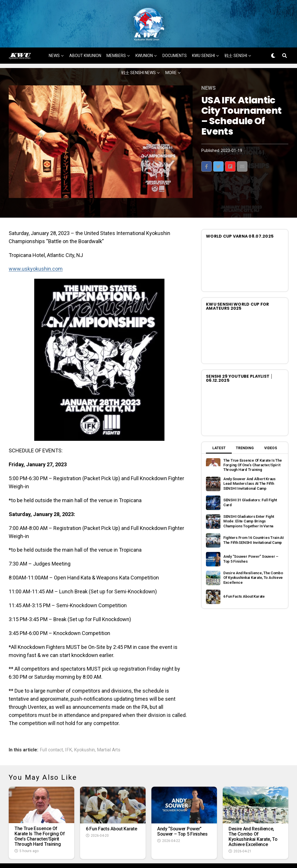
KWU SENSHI (203, 38)
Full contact (51, 732)
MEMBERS (116, 38)
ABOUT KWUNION (85, 38)
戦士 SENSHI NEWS (138, 55)
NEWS (54, 38)
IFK (68, 732)
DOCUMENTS (175, 38)
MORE (171, 55)
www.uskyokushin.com (36, 251)
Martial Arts (109, 732)
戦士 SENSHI (236, 38)
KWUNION (144, 38)
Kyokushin (84, 732)
